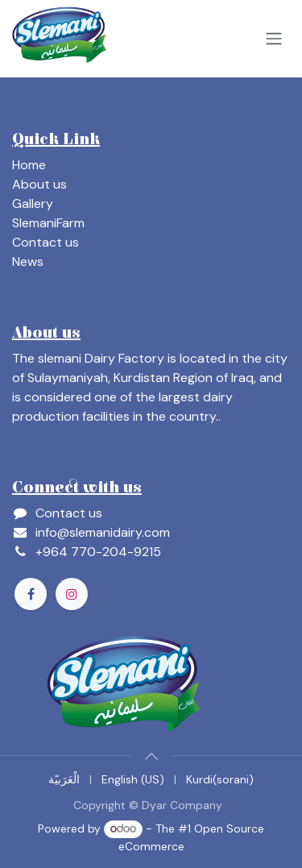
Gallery (33, 204)
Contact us (46, 242)
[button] (151, 756)
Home (29, 165)
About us (39, 184)
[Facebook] (31, 594)
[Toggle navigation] (274, 39)
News (28, 262)
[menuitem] (64, 780)
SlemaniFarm (48, 223)
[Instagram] (72, 594)
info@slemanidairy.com (103, 532)
